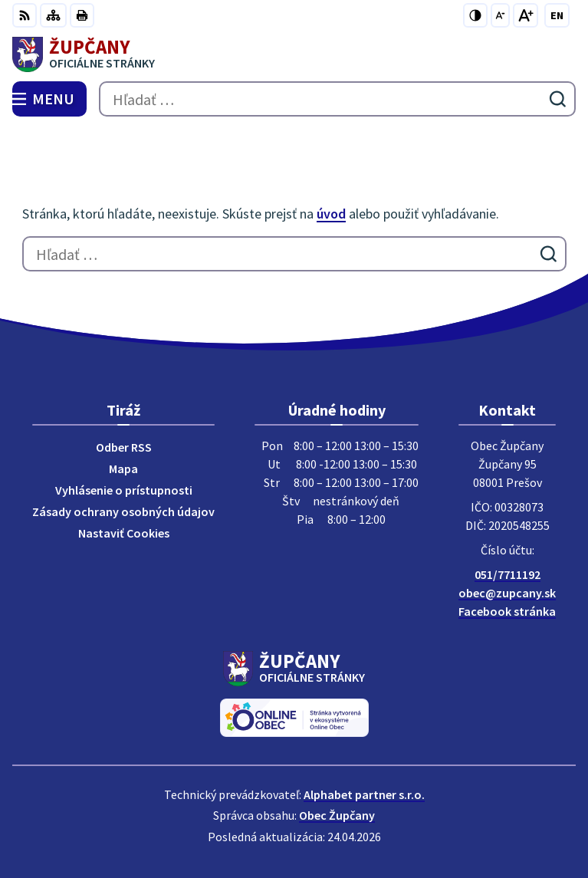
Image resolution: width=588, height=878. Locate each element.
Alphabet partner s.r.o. (364, 794)
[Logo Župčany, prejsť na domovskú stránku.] (294, 54)
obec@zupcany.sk (507, 593)
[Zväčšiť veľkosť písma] (526, 15)
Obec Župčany (337, 815)
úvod (331, 214)
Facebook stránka (507, 611)
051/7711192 (508, 574)
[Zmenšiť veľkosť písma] (500, 15)
